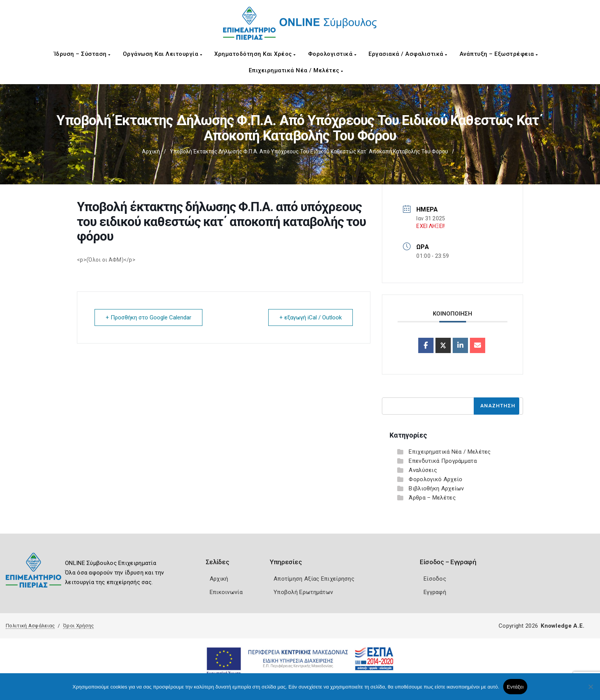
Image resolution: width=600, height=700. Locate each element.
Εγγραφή (435, 592)
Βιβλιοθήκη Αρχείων (436, 488)
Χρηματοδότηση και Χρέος (255, 54)
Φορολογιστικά (332, 54)
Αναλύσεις (423, 470)
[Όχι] (590, 690)
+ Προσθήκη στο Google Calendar (148, 317)
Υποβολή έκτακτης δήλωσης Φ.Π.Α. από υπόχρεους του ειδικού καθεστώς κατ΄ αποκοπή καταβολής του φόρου (309, 151)
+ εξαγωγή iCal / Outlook (311, 317)
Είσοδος (435, 579)
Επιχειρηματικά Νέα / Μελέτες (296, 70)
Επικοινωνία (226, 592)
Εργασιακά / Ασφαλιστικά (408, 54)
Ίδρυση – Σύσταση (82, 54)
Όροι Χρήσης (78, 626)
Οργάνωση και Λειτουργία (163, 54)
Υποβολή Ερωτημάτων (303, 592)
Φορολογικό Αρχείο (435, 479)
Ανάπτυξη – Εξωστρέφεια (499, 54)
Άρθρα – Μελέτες (432, 498)
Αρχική (151, 151)
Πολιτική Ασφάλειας (30, 626)
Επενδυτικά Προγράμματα (443, 461)
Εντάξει (515, 687)
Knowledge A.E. (562, 626)
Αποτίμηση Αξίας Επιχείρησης (314, 579)
